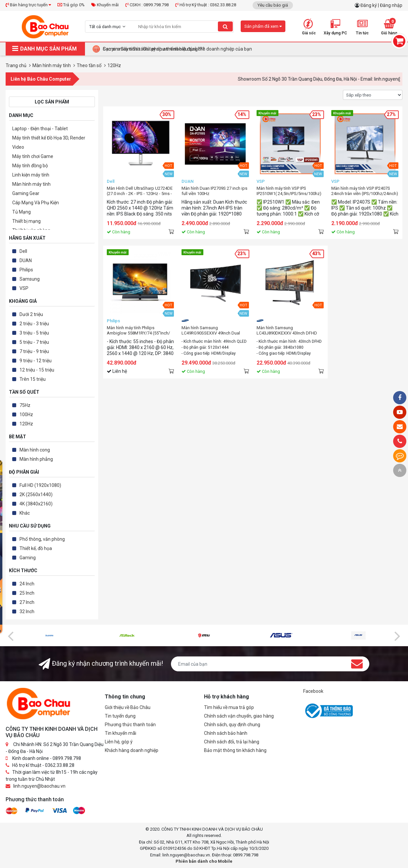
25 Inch (27, 593)
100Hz (26, 414)
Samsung (30, 279)
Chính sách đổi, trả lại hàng (232, 742)
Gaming (28, 558)
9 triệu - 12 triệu (36, 361)
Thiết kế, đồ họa (36, 548)
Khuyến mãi (105, 5)
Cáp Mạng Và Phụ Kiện (36, 203)
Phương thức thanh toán (130, 725)
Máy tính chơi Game (33, 156)
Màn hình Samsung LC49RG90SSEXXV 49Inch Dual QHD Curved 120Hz (211, 331)
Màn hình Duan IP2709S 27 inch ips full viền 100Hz (214, 191)
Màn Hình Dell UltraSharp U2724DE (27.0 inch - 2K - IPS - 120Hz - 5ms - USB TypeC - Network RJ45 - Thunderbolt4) (140, 191)
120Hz (26, 424)
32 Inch (27, 612)
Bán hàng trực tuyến (28, 5)
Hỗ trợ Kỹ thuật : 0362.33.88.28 (206, 5)
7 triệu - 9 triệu (34, 351)
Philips (26, 270)
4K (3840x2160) (36, 504)
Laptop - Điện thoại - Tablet (40, 129)
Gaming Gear (26, 193)
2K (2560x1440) (36, 494)
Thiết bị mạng (26, 221)
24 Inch (27, 584)
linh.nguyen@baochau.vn (39, 786)
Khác (25, 513)
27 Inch (27, 602)
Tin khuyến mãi (121, 733)
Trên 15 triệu (33, 379)
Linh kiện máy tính (31, 175)
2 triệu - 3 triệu (34, 324)
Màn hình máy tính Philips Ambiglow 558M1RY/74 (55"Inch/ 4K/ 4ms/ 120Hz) (138, 331)
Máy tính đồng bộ (30, 166)
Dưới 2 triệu (31, 314)
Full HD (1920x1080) (40, 485)
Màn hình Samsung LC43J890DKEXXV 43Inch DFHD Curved (287, 331)
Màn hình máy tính (31, 184)
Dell (23, 251)
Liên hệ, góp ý (119, 742)
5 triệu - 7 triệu (34, 342)
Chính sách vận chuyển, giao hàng (239, 716)
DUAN (26, 260)
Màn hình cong (35, 450)
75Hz (25, 405)
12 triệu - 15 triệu (37, 370)
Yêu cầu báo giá (273, 5)
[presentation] (11, 636)
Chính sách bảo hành (226, 733)
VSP (24, 288)
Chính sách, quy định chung (232, 725)
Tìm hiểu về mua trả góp (229, 707)
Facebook (313, 691)
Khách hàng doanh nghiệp (132, 750)
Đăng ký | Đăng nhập (381, 5)
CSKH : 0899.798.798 (147, 5)
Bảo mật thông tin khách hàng (235, 750)
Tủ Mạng (21, 212)
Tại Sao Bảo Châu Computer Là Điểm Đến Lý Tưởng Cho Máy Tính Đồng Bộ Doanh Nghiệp (195, 49)
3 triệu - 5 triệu (34, 333)
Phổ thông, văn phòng (42, 539)
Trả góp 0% (71, 5)
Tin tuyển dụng (120, 716)
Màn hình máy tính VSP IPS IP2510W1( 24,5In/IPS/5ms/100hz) (289, 191)
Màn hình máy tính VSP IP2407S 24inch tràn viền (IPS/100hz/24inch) (365, 191)
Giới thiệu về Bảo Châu (128, 707)
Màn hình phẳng (36, 459)
